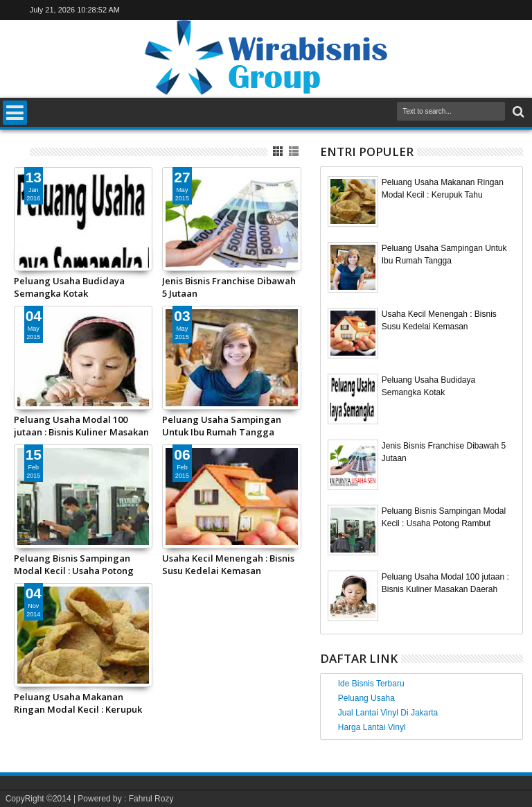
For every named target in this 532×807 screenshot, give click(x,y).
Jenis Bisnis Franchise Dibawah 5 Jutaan (229, 287)
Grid (279, 151)
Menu (15, 113)
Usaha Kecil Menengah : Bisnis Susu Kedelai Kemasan (228, 564)
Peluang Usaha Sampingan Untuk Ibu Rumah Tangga (222, 426)
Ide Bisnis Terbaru (371, 684)
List (295, 151)
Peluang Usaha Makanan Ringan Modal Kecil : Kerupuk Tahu (78, 703)
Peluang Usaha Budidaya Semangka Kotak (69, 287)
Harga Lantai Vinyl (372, 727)
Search (517, 112)
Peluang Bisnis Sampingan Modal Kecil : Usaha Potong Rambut (74, 564)
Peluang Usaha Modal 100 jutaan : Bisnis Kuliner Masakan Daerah (81, 426)
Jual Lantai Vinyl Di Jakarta (388, 713)
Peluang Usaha (366, 698)
